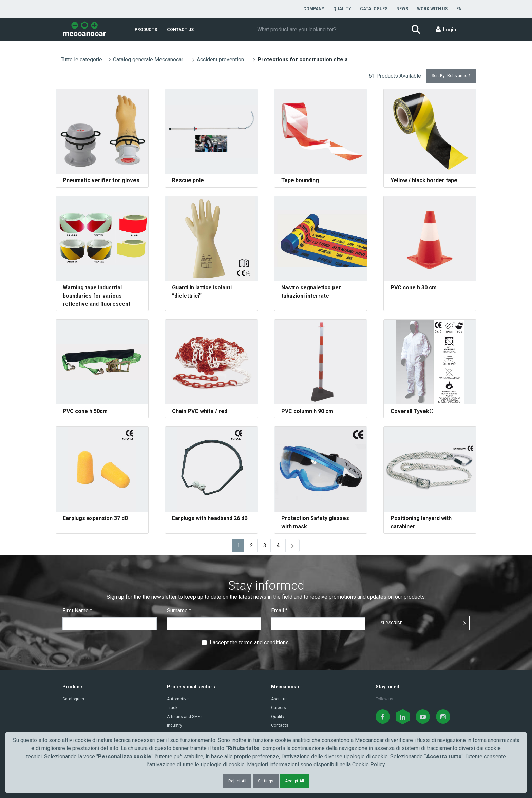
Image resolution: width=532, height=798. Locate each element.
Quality (278, 717)
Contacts (280, 725)
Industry (175, 725)
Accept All (294, 781)
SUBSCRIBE (392, 623)
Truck (172, 708)
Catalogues (73, 699)
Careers (279, 708)
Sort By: (451, 76)
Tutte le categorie (81, 60)
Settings (266, 781)
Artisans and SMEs (185, 717)
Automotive (178, 699)
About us (279, 699)
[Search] (329, 30)
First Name (77, 611)
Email (279, 611)
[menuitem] (314, 9)
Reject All (237, 781)
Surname (179, 611)
